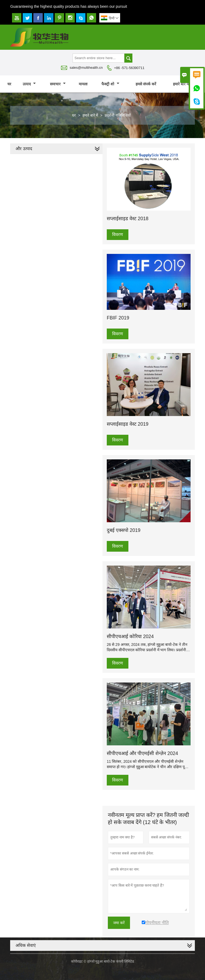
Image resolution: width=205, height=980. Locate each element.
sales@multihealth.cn (86, 68)
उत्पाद (29, 84)
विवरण (118, 234)
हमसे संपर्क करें (146, 84)
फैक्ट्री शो (110, 84)
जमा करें (119, 923)
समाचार (58, 84)
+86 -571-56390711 (129, 68)
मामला (83, 84)
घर (9, 84)
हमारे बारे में (183, 84)
